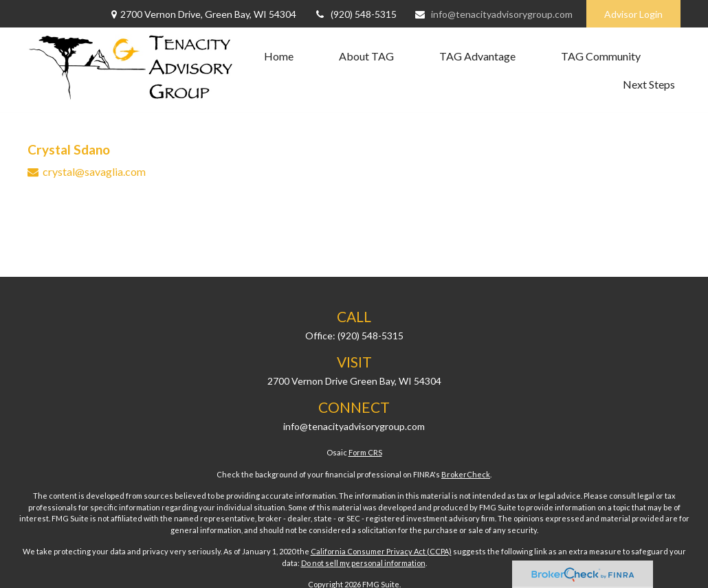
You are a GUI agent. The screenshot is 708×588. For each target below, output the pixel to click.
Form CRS (365, 452)
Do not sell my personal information (363, 563)
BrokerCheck (466, 474)
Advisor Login (633, 14)
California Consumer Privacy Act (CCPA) (381, 551)
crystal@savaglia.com (94, 171)
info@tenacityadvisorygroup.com (493, 14)
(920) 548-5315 (355, 14)
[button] (279, 56)
